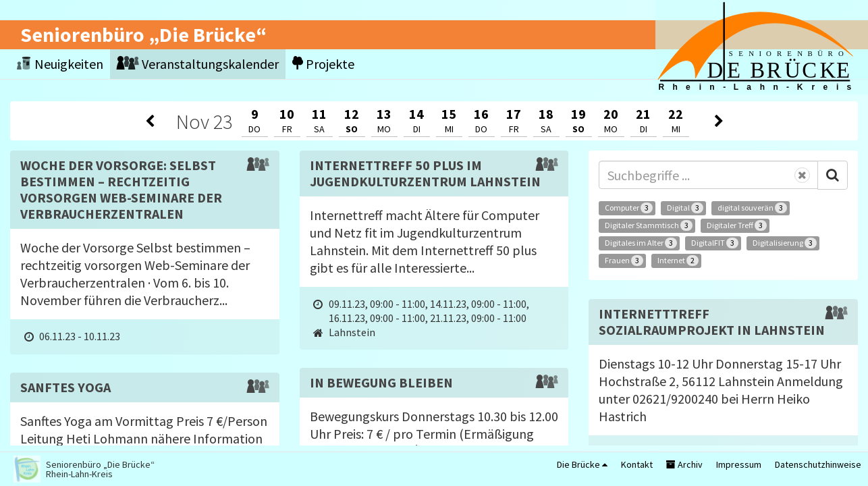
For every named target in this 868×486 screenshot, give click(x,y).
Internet (678, 261)
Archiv (684, 464)
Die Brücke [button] (582, 464)
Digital (685, 208)
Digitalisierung (785, 243)
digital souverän (752, 208)
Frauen (624, 261)
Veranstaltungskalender (198, 64)
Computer (629, 208)
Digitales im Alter (641, 243)
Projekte (323, 64)
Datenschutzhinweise (818, 464)
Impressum (739, 464)
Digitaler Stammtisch (649, 225)
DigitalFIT (715, 243)
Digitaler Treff (737, 225)
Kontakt (637, 464)
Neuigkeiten (60, 64)
